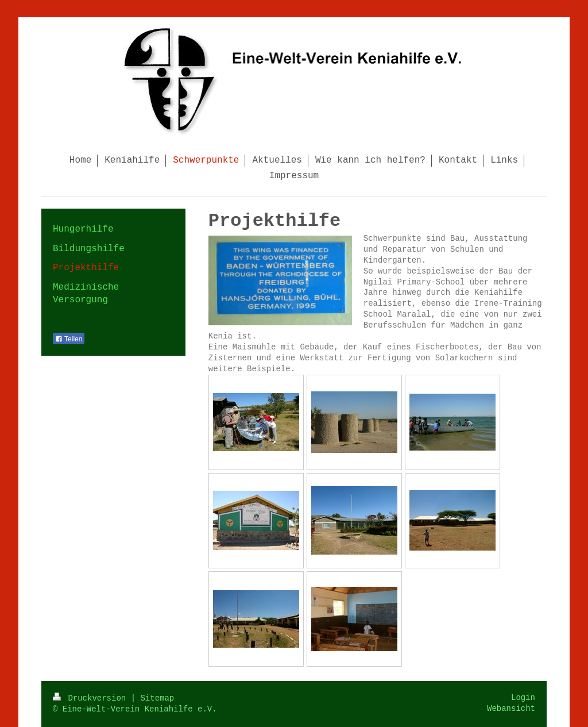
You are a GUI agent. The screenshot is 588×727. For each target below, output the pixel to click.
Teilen (69, 339)
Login (523, 698)
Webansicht (511, 709)
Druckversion (92, 698)
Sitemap (157, 698)
